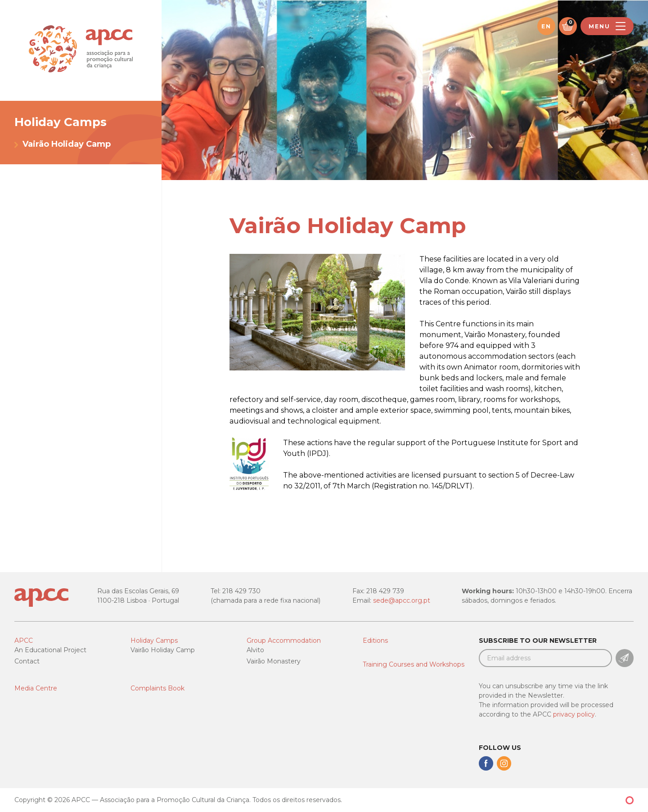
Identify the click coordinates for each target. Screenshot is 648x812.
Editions (375, 641)
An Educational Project (50, 650)
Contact (27, 661)
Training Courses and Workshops (414, 664)
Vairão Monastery (274, 661)
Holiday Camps (154, 641)
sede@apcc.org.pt (402, 600)
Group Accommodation (284, 641)
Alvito (255, 650)
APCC (24, 641)
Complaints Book (157, 688)
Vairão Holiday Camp (67, 144)
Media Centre (36, 688)
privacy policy (574, 714)
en (546, 26)
